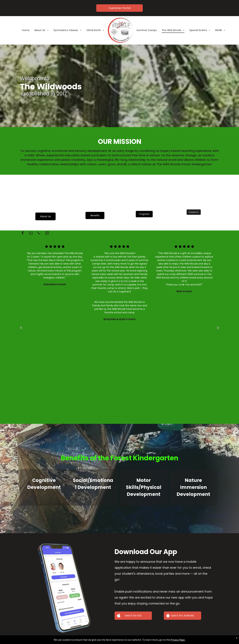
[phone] (39, 234)
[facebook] (23, 234)
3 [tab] (122, 416)
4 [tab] (127, 416)
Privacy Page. (174, 640)
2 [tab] (117, 416)
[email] (31, 234)
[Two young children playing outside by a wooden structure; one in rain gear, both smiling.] (45, 202)
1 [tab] (112, 416)
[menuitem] (26, 30)
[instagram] (47, 234)
